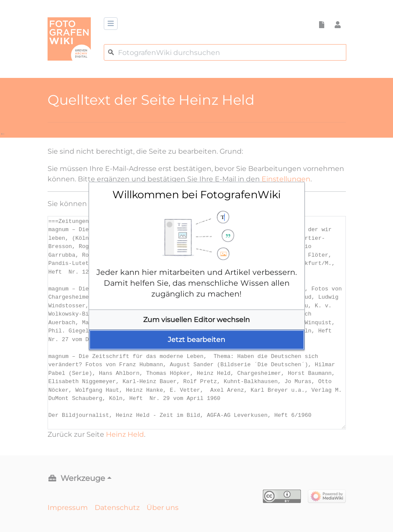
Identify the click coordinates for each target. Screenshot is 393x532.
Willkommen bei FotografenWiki (196, 195)
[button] (197, 320)
